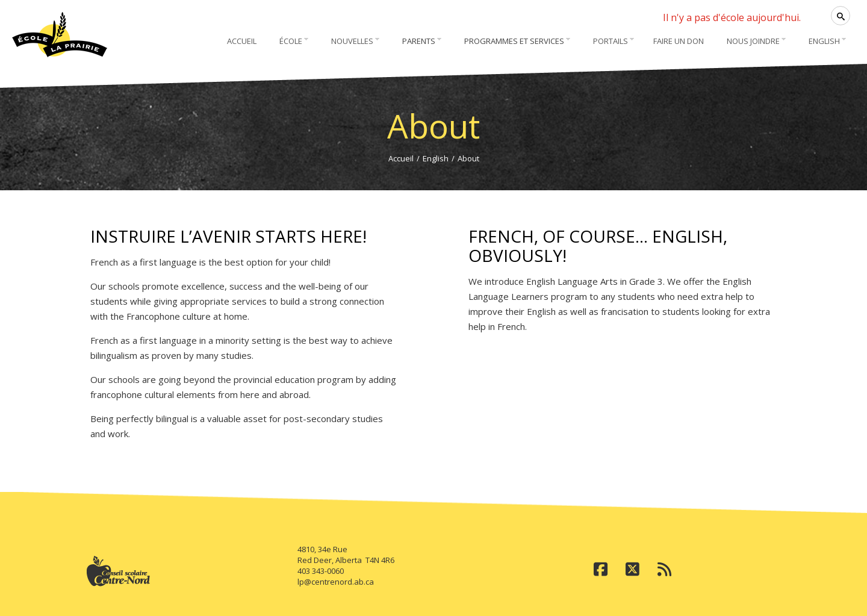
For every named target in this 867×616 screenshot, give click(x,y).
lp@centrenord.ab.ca (336, 582)
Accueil (401, 158)
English (436, 158)
